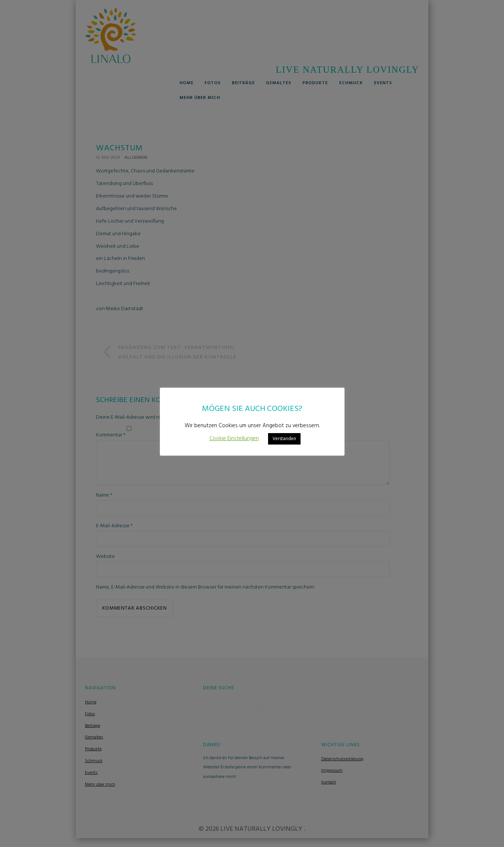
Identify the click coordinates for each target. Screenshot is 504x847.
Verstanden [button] (284, 439)
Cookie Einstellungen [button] (234, 439)
